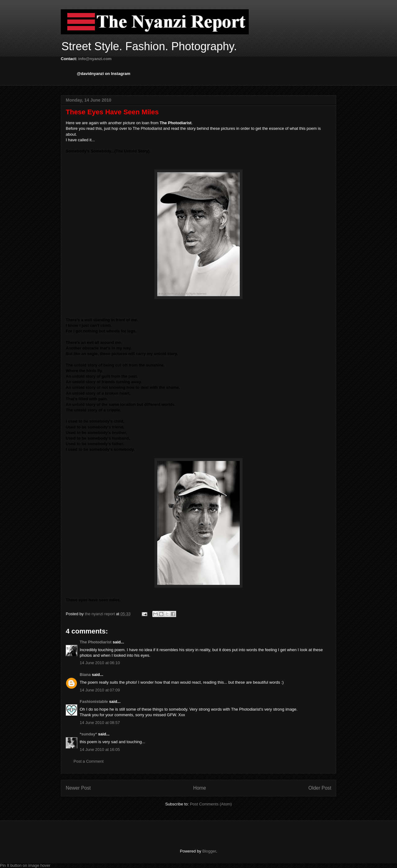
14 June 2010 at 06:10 (100, 663)
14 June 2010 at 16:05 (100, 750)
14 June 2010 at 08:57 (100, 723)
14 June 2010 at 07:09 (100, 690)
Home (200, 788)
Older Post (320, 788)
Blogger (209, 851)
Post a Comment (89, 761)
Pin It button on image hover (25, 865)
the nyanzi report (100, 614)
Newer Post (78, 788)
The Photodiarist (96, 642)
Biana (85, 675)
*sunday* (88, 734)
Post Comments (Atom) (211, 804)
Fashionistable (94, 701)
